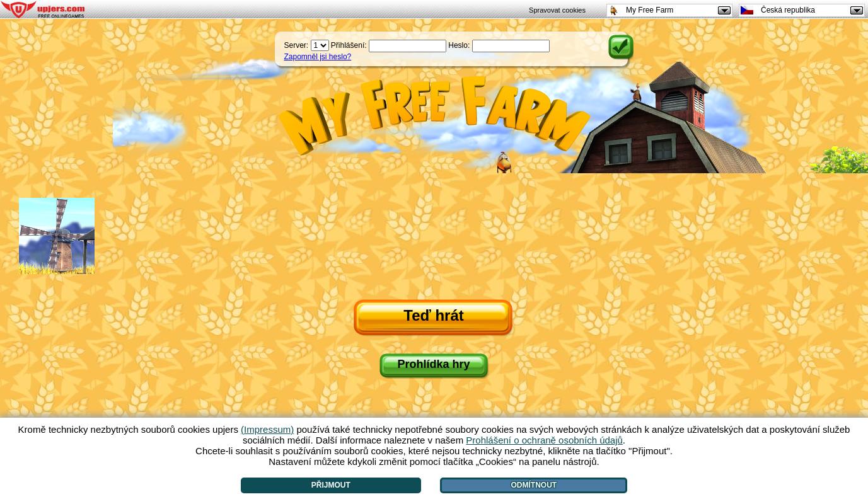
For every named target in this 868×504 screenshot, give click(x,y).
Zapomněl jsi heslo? (318, 57)
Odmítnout (534, 485)
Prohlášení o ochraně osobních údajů (544, 440)
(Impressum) (267, 429)
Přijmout (331, 485)
